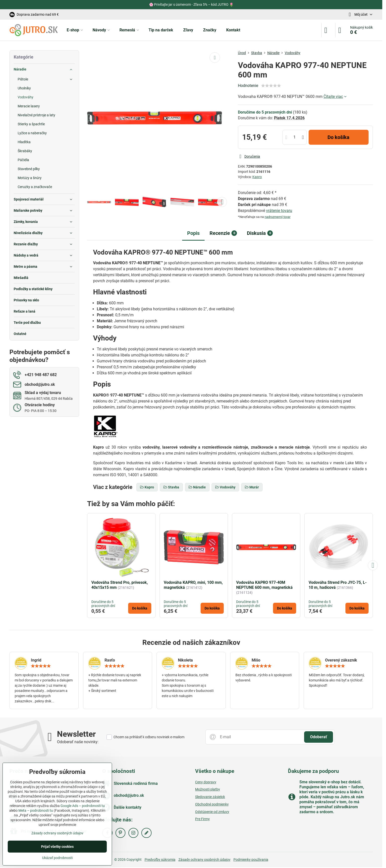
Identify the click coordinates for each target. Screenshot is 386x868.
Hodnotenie (248, 86)
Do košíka (338, 137)
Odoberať (319, 737)
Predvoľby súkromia (160, 860)
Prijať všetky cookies (57, 847)
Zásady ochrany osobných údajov (204, 860)
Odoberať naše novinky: (78, 742)
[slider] (271, 86)
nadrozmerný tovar (277, 217)
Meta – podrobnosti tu (36, 810)
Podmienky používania (251, 860)
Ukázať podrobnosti (57, 858)
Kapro (257, 177)
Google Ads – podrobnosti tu (83, 806)
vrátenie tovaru (279, 211)
